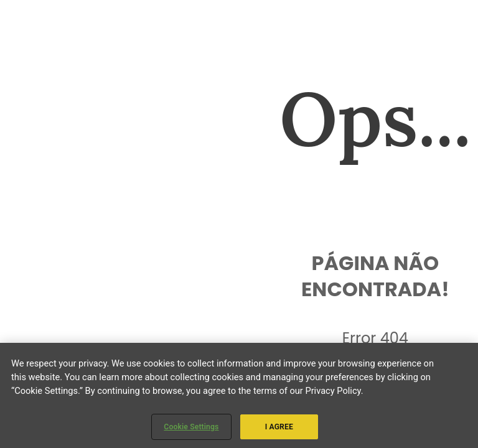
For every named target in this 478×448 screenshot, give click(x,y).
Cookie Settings (191, 427)
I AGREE (279, 427)
